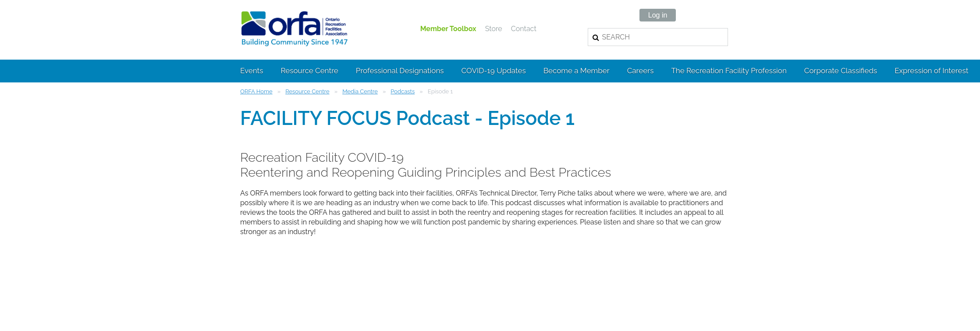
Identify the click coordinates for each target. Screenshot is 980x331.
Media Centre (360, 91)
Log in (658, 15)
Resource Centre (307, 91)
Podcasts (403, 91)
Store (494, 29)
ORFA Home (256, 91)
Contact (524, 29)
